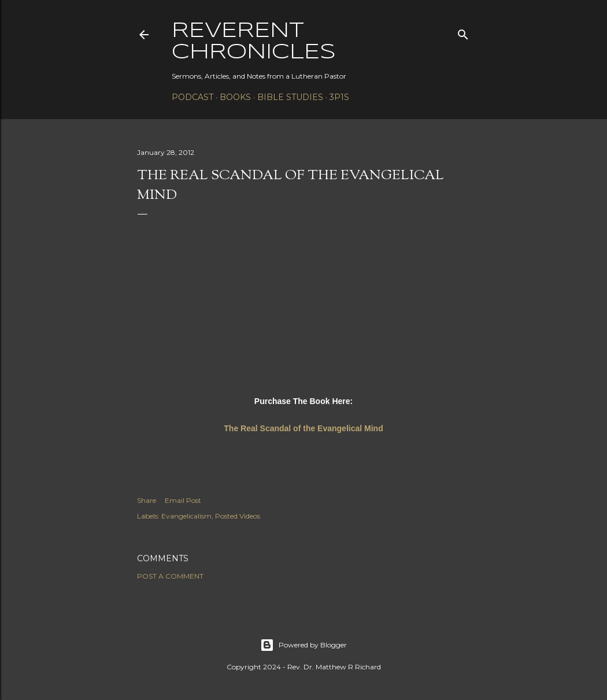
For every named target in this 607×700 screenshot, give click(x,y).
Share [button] (147, 500)
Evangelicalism (186, 516)
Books (235, 97)
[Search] (463, 32)
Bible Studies (290, 97)
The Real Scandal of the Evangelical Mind (303, 428)
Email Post (183, 500)
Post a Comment (170, 576)
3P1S (339, 97)
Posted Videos (238, 516)
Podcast (193, 97)
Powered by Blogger (303, 645)
